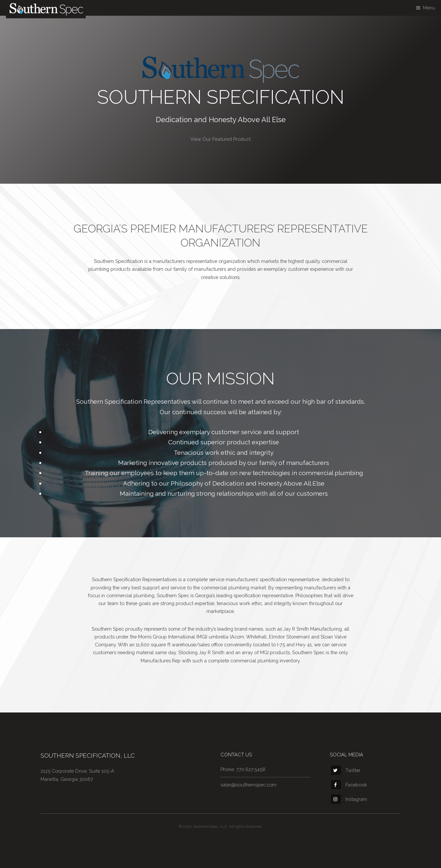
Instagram (349, 799)
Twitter (346, 770)
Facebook (349, 785)
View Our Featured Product (220, 139)
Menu (429, 8)
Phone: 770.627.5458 (243, 769)
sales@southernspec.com (248, 785)
